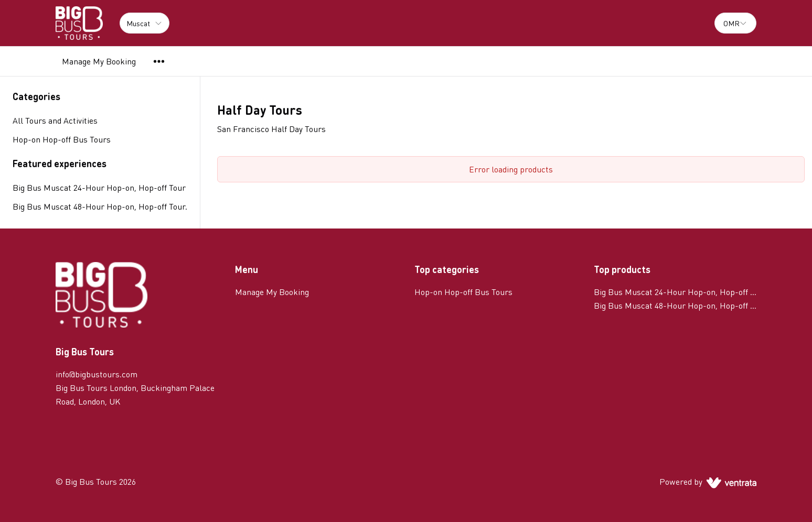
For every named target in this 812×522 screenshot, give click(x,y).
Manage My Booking (99, 61)
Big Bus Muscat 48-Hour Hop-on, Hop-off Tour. (100, 206)
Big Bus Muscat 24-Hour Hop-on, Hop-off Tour (99, 187)
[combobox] (735, 23)
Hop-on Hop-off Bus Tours (463, 292)
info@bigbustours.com (97, 374)
